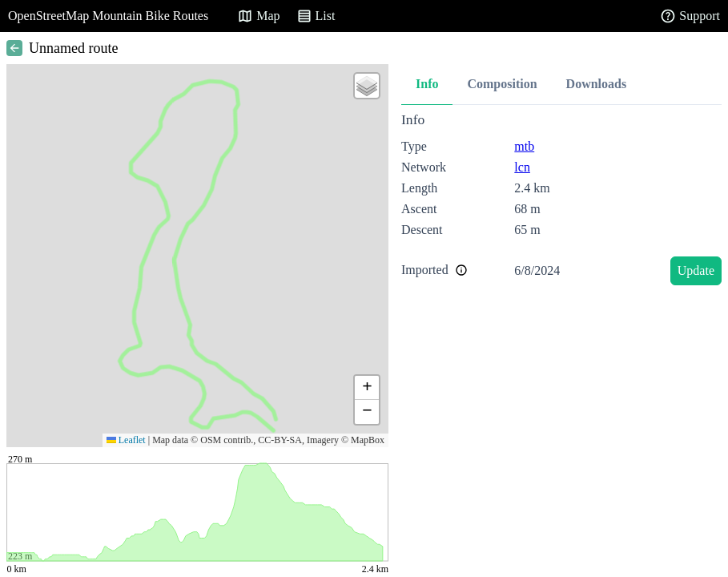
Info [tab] (427, 84)
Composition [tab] (502, 84)
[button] (367, 86)
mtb (524, 146)
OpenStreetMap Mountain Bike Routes (108, 16)
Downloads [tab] (597, 84)
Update (696, 270)
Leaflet (126, 440)
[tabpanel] (561, 202)
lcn (522, 167)
